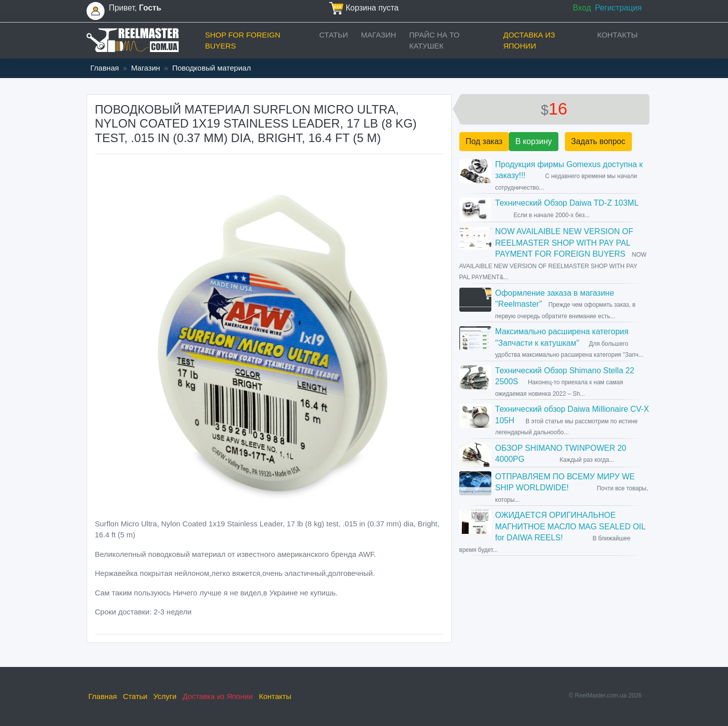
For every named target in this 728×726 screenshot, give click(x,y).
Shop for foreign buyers (243, 41)
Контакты (618, 35)
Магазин (379, 35)
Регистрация (618, 8)
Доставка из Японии (529, 41)
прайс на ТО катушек (435, 41)
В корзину (534, 141)
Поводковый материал (211, 68)
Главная (105, 68)
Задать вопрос (598, 141)
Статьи (334, 35)
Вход (582, 8)
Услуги (165, 696)
